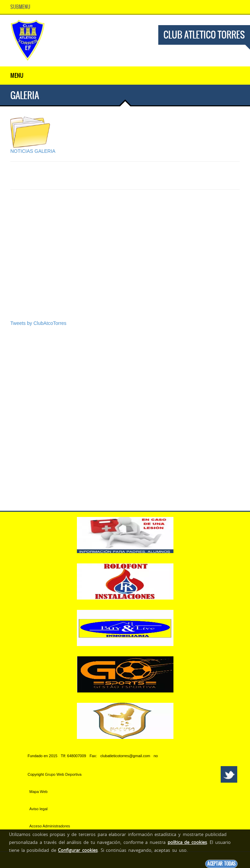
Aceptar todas (221, 864)
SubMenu (20, 7)
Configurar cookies (78, 850)
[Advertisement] (125, 267)
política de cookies (187, 842)
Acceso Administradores (50, 826)
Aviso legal (38, 809)
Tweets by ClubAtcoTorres (38, 323)
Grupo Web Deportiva (63, 774)
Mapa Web (38, 792)
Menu (17, 75)
